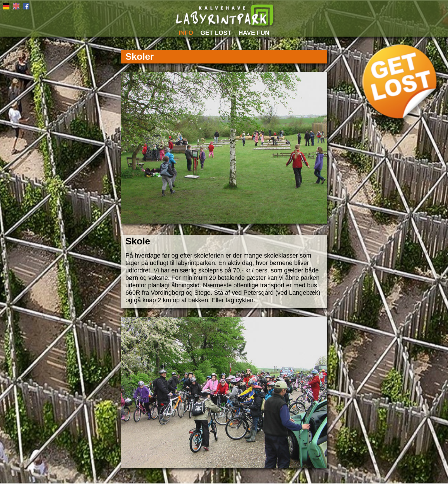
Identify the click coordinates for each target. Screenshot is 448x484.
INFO (186, 33)
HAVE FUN (254, 33)
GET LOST (216, 33)
